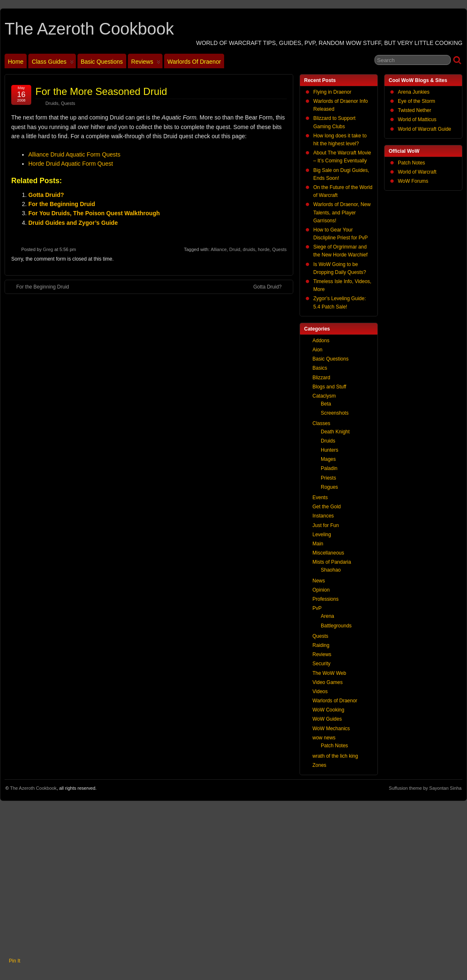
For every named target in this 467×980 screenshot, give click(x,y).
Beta (326, 404)
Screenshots (335, 413)
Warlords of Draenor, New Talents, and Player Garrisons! (342, 212)
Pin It (14, 961)
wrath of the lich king (335, 756)
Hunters (330, 450)
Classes (321, 423)
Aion (317, 350)
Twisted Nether (415, 110)
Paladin (329, 468)
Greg (48, 249)
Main (318, 544)
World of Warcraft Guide (425, 129)
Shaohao (331, 570)
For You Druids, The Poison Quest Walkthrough (94, 213)
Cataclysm (324, 396)
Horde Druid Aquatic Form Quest (71, 164)
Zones (319, 765)
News (319, 581)
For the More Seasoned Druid (101, 91)
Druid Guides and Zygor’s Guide (73, 223)
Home (16, 62)
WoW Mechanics (331, 729)
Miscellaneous (328, 553)
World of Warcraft (417, 172)
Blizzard (321, 378)
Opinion (321, 590)
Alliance (219, 249)
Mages (328, 459)
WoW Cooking (328, 710)
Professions (326, 599)
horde (264, 249)
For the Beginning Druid (62, 204)
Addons (321, 341)
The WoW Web (329, 673)
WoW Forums (413, 181)
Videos (320, 691)
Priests (328, 478)
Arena (327, 616)
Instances (323, 516)
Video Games (328, 682)
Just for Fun (326, 525)
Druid (235, 249)
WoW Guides (327, 719)
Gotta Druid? (46, 195)
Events (320, 497)
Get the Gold (327, 507)
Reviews (146, 63)
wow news (324, 738)
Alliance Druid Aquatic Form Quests (74, 154)
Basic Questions (102, 62)
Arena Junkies (414, 92)
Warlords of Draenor (194, 62)
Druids (52, 103)
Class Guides (52, 63)
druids (249, 249)
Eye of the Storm (416, 101)
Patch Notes (411, 163)
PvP (317, 608)
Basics (320, 368)
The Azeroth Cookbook (89, 29)
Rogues (329, 487)
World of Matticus (417, 119)
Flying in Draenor (332, 92)
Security (321, 664)
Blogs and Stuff (329, 387)
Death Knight (335, 432)
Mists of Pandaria (332, 562)
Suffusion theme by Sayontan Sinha (425, 788)
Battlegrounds (336, 626)
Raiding (321, 645)
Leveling (322, 535)
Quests (68, 103)
